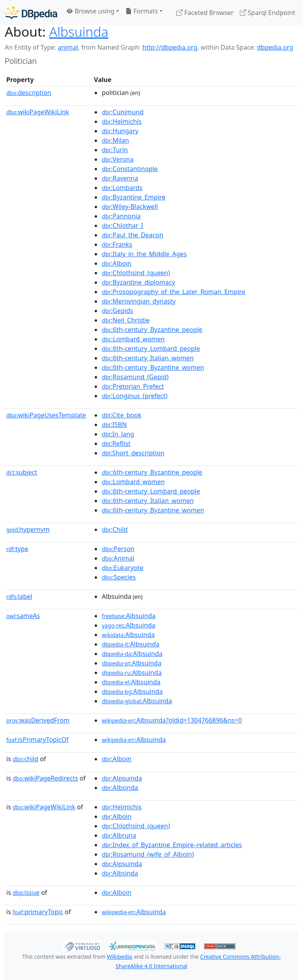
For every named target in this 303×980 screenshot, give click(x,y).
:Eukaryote (123, 568)
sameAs (23, 616)
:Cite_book (122, 415)
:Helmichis (122, 121)
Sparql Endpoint (267, 13)
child (25, 759)
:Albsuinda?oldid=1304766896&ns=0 (172, 720)
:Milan (115, 140)
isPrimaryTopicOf (37, 740)
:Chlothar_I (123, 225)
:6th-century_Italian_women (148, 358)
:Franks (117, 244)
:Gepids (117, 311)
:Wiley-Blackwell (130, 207)
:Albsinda (120, 788)
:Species (119, 577)
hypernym (28, 529)
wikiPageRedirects (45, 778)
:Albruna (119, 835)
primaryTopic (38, 912)
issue (26, 892)
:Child (115, 529)
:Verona (118, 159)
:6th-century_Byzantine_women (153, 367)
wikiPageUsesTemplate (46, 415)
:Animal (118, 558)
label (19, 596)
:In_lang (118, 434)
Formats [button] (142, 11)
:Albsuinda (129, 616)
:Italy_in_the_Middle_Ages (144, 254)
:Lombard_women (133, 339)
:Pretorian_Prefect (133, 386)
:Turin (115, 150)
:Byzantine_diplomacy (138, 282)
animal (68, 47)
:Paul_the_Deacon (133, 235)
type (17, 549)
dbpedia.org (275, 47)
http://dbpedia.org (170, 47)
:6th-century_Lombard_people (151, 348)
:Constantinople (130, 169)
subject (22, 472)
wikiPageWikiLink (38, 112)
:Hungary (120, 131)
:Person (118, 549)
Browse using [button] (91, 11)
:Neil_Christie (126, 320)
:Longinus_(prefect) (135, 396)
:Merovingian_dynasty (139, 301)
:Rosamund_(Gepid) (135, 377)
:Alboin (117, 263)
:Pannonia (121, 216)
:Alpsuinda (122, 778)
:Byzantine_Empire (134, 197)
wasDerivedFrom (38, 720)
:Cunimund (123, 112)
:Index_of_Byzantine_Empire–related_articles (172, 845)
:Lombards (122, 188)
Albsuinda (79, 32)
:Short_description (133, 453)
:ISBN (114, 425)
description (29, 93)
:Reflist (116, 443)
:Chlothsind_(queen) (136, 273)
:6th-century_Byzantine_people (152, 330)
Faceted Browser (205, 13)
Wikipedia (120, 957)
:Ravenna (120, 178)
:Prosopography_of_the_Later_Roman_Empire (174, 292)
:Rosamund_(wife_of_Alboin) (148, 854)
